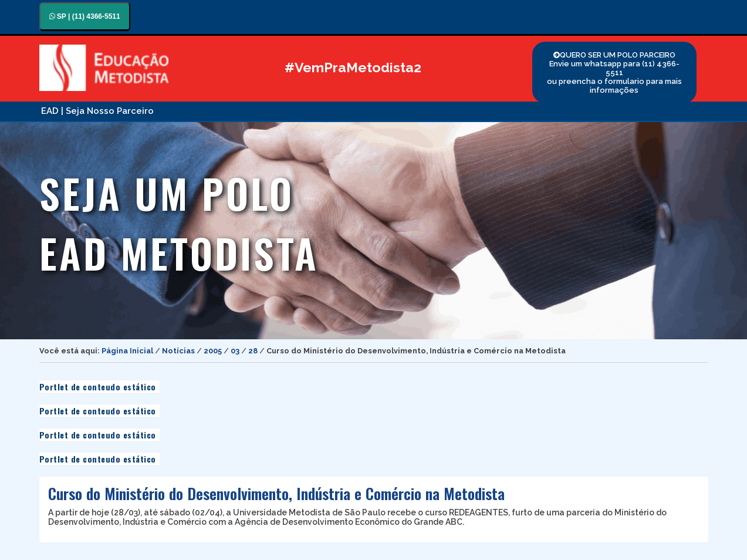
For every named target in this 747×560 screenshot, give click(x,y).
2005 (213, 351)
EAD (50, 111)
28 (253, 351)
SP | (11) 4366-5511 (85, 16)
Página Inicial (127, 351)
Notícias (178, 351)
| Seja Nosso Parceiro (107, 111)
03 (235, 351)
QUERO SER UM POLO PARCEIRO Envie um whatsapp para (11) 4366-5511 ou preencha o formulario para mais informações (614, 72)
